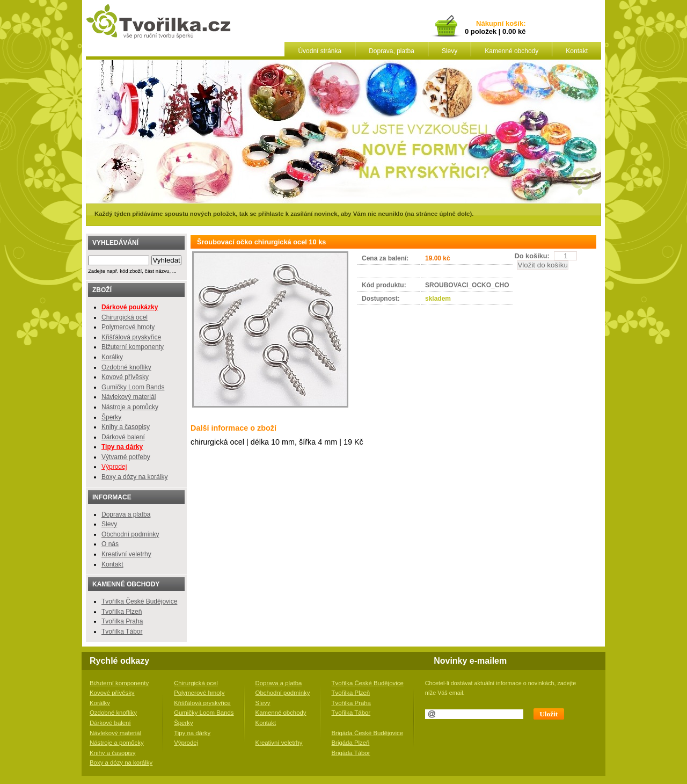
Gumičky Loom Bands (133, 387)
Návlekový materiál (129, 397)
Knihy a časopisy (126, 427)
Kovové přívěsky (125, 377)
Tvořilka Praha (122, 621)
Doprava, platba (392, 51)
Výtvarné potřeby (126, 457)
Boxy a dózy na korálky (134, 477)
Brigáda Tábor (351, 753)
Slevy (450, 51)
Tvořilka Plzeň (122, 612)
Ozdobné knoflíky (126, 367)
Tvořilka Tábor (122, 631)
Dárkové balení (123, 437)
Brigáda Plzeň (351, 743)
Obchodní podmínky (130, 534)
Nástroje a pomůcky (130, 407)
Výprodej (114, 467)
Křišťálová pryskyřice (131, 337)
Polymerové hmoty (128, 327)
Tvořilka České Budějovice (139, 601)
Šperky (111, 417)
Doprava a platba (126, 514)
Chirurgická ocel (125, 317)
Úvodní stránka (320, 51)
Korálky (112, 357)
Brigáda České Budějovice (368, 733)
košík (513, 24)
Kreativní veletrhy (126, 554)
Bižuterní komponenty (133, 347)
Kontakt (577, 51)
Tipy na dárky (192, 733)
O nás (110, 544)
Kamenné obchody (511, 51)
